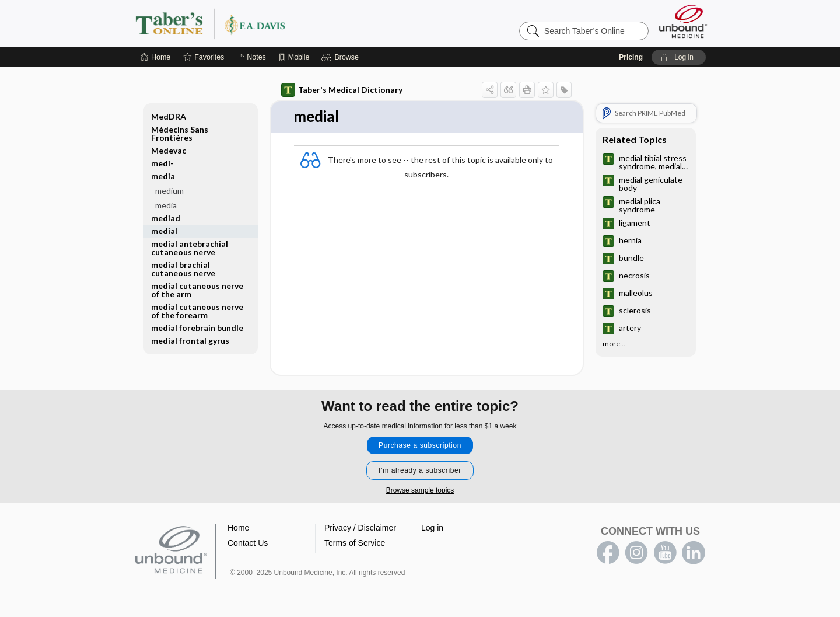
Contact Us (248, 543)
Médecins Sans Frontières (180, 133)
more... (614, 344)
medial (164, 231)
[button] (342, 57)
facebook (608, 553)
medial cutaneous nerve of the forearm (197, 311)
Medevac (169, 150)
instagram (636, 553)
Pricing (631, 57)
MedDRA (169, 116)
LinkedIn (694, 553)
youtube (665, 553)
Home (238, 528)
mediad (166, 218)
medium (169, 191)
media (163, 176)
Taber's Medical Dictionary (342, 90)
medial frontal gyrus (190, 341)
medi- (162, 163)
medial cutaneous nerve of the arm (197, 290)
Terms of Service (355, 543)
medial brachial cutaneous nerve (183, 269)
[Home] (155, 57)
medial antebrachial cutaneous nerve (190, 248)
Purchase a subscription (420, 445)
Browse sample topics (420, 490)
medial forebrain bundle (197, 328)
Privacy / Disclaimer (360, 528)
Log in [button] (432, 528)
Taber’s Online (280, 23)
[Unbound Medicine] (683, 21)
